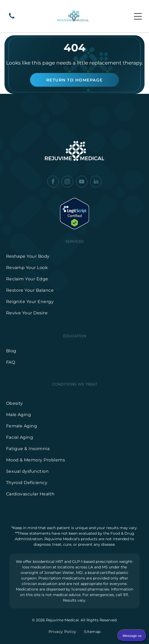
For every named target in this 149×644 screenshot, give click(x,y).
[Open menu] (138, 16)
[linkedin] (96, 182)
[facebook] (53, 182)
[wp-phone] (12, 19)
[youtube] (82, 182)
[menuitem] (75, 256)
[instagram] (67, 182)
